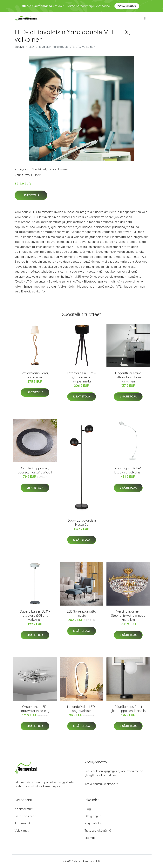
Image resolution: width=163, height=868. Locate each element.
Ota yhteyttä (93, 816)
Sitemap (90, 838)
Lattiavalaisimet (58, 169)
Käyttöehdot (93, 823)
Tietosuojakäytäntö (98, 830)
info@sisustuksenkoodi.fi (101, 784)
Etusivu (19, 47)
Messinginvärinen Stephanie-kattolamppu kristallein (128, 615)
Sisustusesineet (25, 816)
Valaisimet (39, 169)
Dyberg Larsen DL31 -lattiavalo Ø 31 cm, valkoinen (35, 615)
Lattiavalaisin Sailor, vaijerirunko (35, 375)
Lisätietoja (31, 195)
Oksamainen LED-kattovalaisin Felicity (35, 709)
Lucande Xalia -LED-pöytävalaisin (82, 709)
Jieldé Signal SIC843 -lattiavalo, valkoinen (128, 470)
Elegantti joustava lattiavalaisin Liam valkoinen (128, 377)
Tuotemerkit (23, 823)
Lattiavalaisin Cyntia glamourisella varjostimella (81, 377)
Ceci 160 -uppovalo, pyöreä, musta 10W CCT (35, 470)
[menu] (145, 18)
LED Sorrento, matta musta (82, 613)
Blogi (88, 809)
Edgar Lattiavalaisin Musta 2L (82, 522)
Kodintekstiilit (24, 809)
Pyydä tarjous (127, 6)
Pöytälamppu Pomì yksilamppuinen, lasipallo (128, 709)
